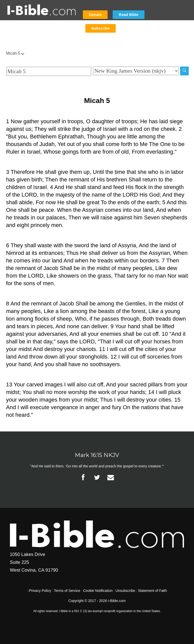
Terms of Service (67, 591)
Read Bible (129, 15)
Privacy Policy (40, 591)
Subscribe (101, 28)
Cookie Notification (98, 591)
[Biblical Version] (136, 71)
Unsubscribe (125, 591)
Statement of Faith (152, 591)
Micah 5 (15, 53)
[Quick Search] (49, 71)
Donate (95, 15)
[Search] (184, 71)
